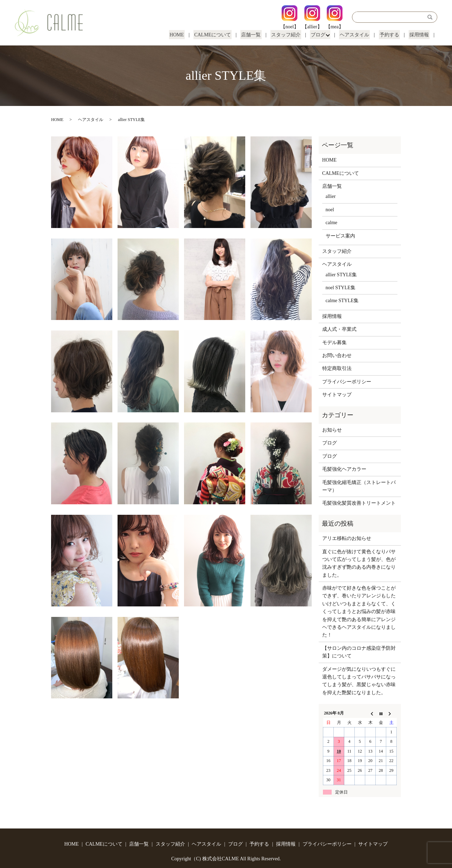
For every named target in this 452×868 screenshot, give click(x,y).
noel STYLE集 (341, 288)
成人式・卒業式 (339, 329)
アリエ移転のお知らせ (347, 538)
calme (331, 223)
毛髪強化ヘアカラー (344, 469)
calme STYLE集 (342, 301)
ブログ (322, 35)
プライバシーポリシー (347, 382)
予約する (391, 35)
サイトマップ (337, 395)
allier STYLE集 (341, 275)
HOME (187, 35)
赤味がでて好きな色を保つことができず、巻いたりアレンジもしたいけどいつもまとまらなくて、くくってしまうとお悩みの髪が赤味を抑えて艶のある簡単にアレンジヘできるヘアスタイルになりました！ (359, 611)
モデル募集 (334, 343)
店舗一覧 (258, 35)
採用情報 (420, 35)
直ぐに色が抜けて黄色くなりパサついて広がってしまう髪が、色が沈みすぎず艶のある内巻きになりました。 (359, 563)
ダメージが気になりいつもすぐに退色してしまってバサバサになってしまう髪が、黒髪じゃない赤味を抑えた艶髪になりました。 (359, 681)
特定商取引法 (337, 368)
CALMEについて (221, 35)
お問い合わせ (337, 355)
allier (331, 196)
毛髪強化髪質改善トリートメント (359, 503)
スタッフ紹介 (291, 35)
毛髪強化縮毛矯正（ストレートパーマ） (359, 486)
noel (330, 210)
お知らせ (332, 430)
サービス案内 (340, 236)
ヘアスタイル (358, 35)
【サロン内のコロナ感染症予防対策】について (359, 652)
